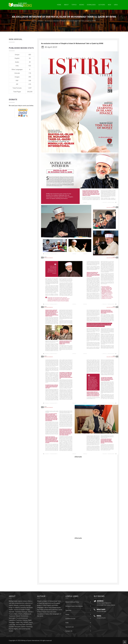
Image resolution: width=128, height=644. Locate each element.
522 (30, 66)
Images (17, 77)
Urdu (116, 5)
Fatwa (67, 614)
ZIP (17, 84)
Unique (17, 55)
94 (30, 58)
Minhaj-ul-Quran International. (30, 641)
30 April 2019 (49, 47)
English (17, 58)
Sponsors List (70, 627)
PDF (17, 81)
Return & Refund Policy (72, 602)
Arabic (17, 62)
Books (82, 5)
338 (30, 81)
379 (30, 84)
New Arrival (16, 39)
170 (30, 73)
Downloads (91, 5)
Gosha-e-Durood (70, 619)
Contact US (69, 631)
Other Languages (17, 69)
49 (30, 62)
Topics (74, 5)
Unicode (17, 73)
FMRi (67, 623)
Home (59, 5)
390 (30, 77)
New (109, 5)
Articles (40, 21)
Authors (102, 5)
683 (30, 55)
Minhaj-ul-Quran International (74, 606)
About (66, 5)
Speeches (68, 610)
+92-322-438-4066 (101, 611)
